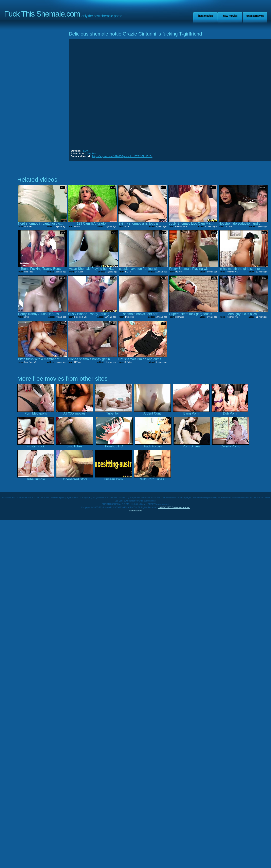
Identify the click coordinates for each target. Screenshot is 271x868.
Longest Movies (255, 16)
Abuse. (186, 507)
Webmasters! (135, 511)
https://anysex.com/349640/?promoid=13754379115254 (122, 156)
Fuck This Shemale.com (42, 14)
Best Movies (205, 16)
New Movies (230, 16)
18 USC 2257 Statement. (170, 507)
